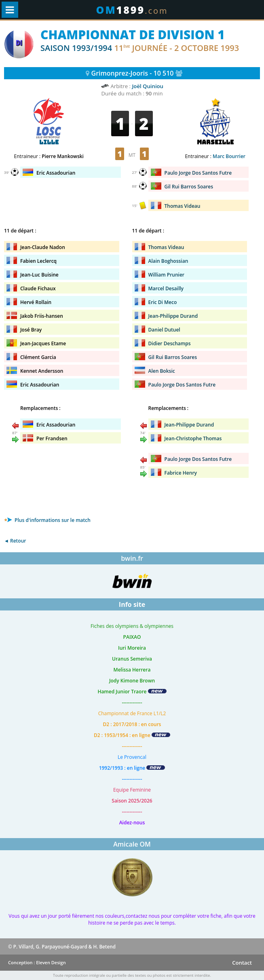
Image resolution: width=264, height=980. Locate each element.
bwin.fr (132, 558)
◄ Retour (15, 541)
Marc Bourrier (229, 156)
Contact (242, 963)
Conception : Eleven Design (37, 962)
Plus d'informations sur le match (47, 520)
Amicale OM (132, 844)
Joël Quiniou (148, 86)
